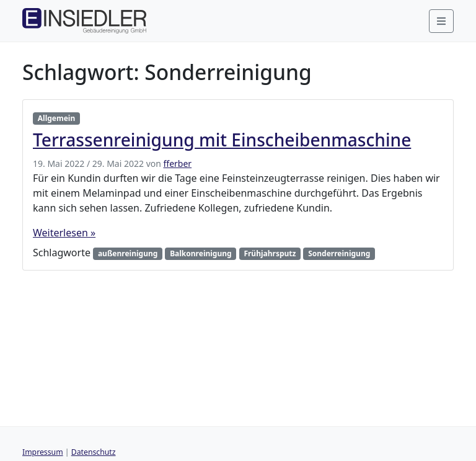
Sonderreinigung (339, 253)
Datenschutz (94, 452)
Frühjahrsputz (270, 253)
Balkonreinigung (201, 253)
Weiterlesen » (64, 233)
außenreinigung (128, 253)
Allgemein (56, 118)
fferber (178, 163)
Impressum (43, 452)
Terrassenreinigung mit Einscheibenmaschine (222, 140)
